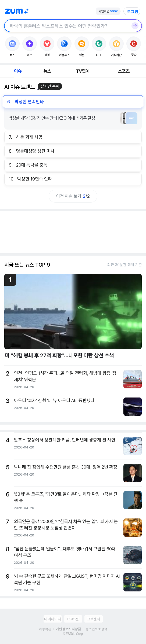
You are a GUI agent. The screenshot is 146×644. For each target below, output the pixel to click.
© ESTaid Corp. (73, 634)
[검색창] (66, 26)
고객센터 (93, 619)
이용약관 (45, 629)
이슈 (18, 71)
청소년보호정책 (96, 629)
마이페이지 (53, 619)
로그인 (133, 12)
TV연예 (83, 71)
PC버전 (73, 619)
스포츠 (124, 71)
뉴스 (47, 71)
